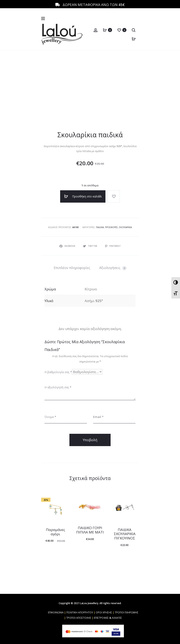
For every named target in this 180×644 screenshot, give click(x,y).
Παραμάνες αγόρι (56, 532)
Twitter (90, 246)
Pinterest (113, 246)
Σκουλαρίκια (125, 227)
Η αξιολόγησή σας (58, 387)
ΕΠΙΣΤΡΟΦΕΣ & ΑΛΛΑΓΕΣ (108, 618)
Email (98, 417)
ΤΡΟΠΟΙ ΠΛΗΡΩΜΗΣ (127, 612)
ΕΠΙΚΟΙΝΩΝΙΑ (56, 612)
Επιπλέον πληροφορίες (72, 268)
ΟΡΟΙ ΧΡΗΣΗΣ (104, 612)
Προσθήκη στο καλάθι (83, 196)
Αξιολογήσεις (113, 268)
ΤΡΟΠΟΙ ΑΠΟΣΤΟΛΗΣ (79, 618)
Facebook (68, 246)
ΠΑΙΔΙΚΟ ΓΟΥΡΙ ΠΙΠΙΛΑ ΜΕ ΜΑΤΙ (90, 530)
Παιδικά (100, 227)
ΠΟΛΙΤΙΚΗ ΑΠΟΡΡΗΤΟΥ (80, 612)
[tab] (72, 268)
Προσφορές (111, 227)
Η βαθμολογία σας (58, 372)
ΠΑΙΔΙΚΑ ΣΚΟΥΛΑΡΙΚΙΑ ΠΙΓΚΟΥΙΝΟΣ (125, 534)
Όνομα (50, 417)
